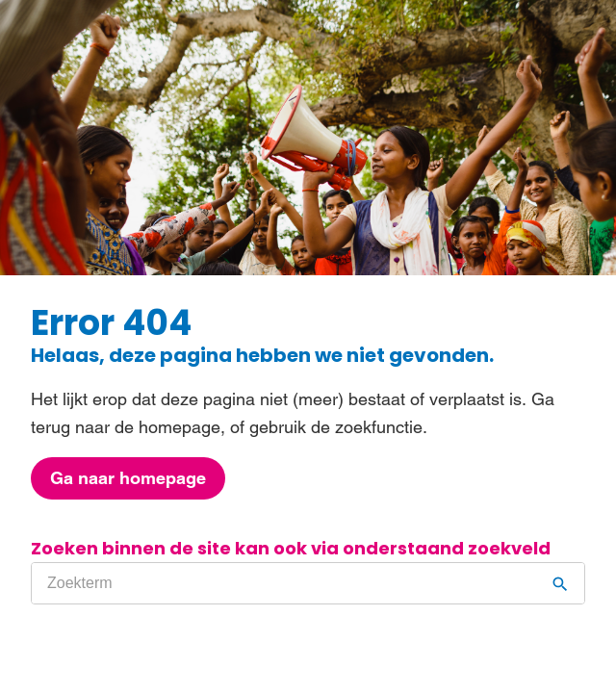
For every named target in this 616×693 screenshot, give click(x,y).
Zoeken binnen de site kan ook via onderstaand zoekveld (291, 548)
